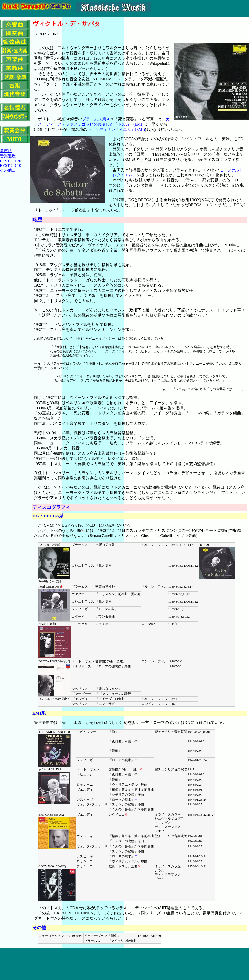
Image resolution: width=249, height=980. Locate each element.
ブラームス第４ (96, 119)
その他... (7, 170)
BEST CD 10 (11, 165)
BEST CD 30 (11, 161)
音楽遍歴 (8, 156)
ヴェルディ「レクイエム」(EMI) (116, 130)
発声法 (6, 151)
